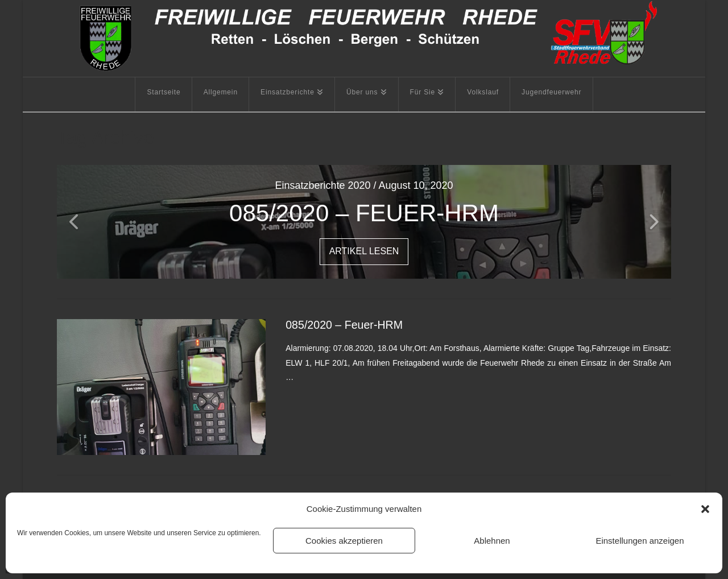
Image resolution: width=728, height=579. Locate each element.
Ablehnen (492, 541)
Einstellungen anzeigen (640, 541)
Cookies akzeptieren (344, 541)
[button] (705, 509)
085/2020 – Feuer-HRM (344, 325)
